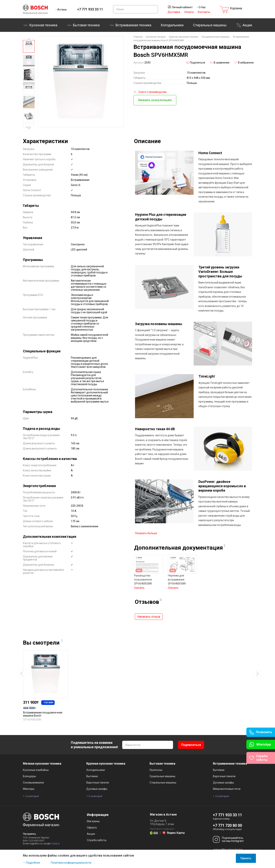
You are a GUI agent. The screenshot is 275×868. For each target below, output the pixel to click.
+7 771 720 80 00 (227, 819)
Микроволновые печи (227, 783)
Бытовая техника (86, 25)
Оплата (189, 12)
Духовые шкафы (97, 783)
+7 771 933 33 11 (90, 9)
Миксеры (29, 783)
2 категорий (222, 790)
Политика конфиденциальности (71, 863)
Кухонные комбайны (36, 764)
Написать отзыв (149, 614)
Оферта (56, 837)
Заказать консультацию (155, 100)
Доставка (174, 12)
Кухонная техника (43, 25)
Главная (138, 37)
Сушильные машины (162, 770)
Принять (246, 858)
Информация (98, 809)
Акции (247, 25)
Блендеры (29, 770)
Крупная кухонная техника (184, 37)
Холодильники (172, 25)
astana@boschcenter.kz (228, 844)
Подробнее (33, 863)
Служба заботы (97, 834)
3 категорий (95, 790)
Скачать (139, 585)
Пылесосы (156, 764)
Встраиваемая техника (133, 25)
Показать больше (146, 531)
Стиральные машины (210, 25)
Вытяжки (92, 770)
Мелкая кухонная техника (42, 757)
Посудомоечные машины (216, 37)
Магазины (93, 815)
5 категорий (32, 790)
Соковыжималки (33, 776)
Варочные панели (98, 776)
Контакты (204, 12)
